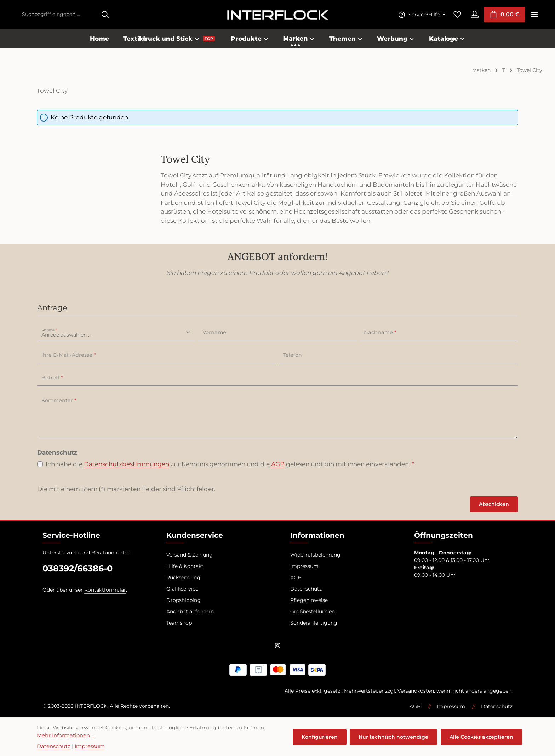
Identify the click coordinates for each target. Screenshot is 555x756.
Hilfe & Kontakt (185, 567)
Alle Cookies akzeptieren (482, 737)
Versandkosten (416, 692)
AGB (278, 465)
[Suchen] (105, 15)
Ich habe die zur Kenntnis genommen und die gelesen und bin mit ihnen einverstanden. (230, 466)
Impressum (304, 567)
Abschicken (494, 505)
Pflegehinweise (309, 601)
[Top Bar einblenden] (534, 15)
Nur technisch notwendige (394, 737)
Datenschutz (306, 590)
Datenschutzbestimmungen (127, 465)
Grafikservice (182, 590)
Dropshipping (184, 601)
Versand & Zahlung (190, 556)
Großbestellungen (313, 613)
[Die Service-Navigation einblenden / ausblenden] (419, 15)
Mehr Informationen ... (66, 735)
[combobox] (58, 15)
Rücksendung (183, 579)
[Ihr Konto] (473, 15)
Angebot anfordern (190, 613)
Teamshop (179, 624)
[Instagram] (278, 648)
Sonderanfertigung (314, 624)
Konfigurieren (321, 737)
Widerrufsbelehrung (315, 556)
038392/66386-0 (78, 569)
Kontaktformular (105, 591)
